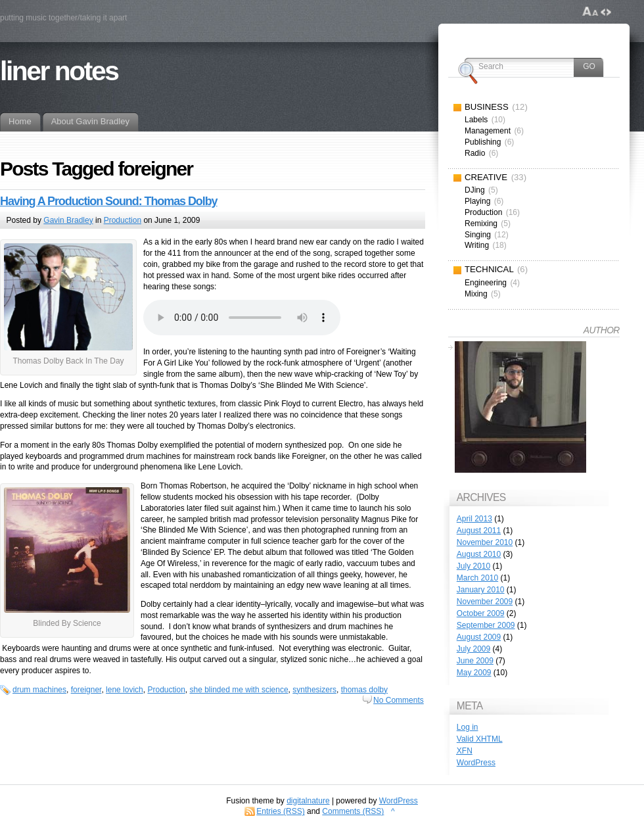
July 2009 (473, 649)
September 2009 (486, 625)
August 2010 (479, 554)
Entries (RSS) (280, 811)
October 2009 (481, 613)
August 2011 (479, 531)
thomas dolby (364, 690)
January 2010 (481, 590)
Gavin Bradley (68, 220)
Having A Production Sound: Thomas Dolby (109, 201)
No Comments (399, 700)
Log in (468, 727)
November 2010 (485, 542)
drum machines (39, 690)
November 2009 (485, 602)
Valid (480, 739)
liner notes (59, 71)
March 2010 (477, 578)
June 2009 (475, 661)
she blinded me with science (239, 690)
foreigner (86, 690)
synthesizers (314, 690)
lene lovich (125, 690)
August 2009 (479, 637)
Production (123, 220)
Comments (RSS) (353, 811)
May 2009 (474, 673)
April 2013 (474, 519)
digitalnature (308, 801)
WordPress (476, 763)
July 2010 (473, 566)
